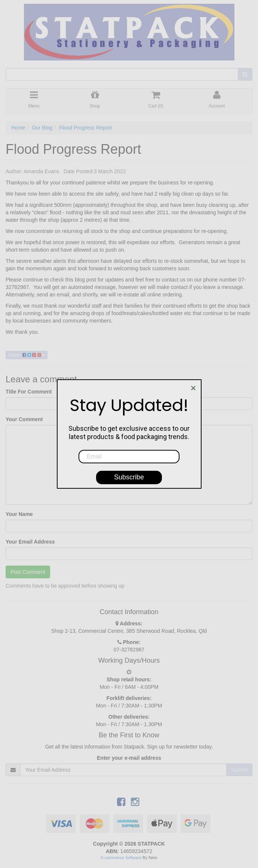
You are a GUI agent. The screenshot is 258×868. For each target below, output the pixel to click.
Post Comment (28, 572)
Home (18, 128)
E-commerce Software (121, 858)
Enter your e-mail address (129, 758)
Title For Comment (29, 392)
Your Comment (24, 419)
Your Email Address (30, 542)
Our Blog (42, 128)
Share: (27, 355)
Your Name (19, 514)
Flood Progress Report (85, 128)
